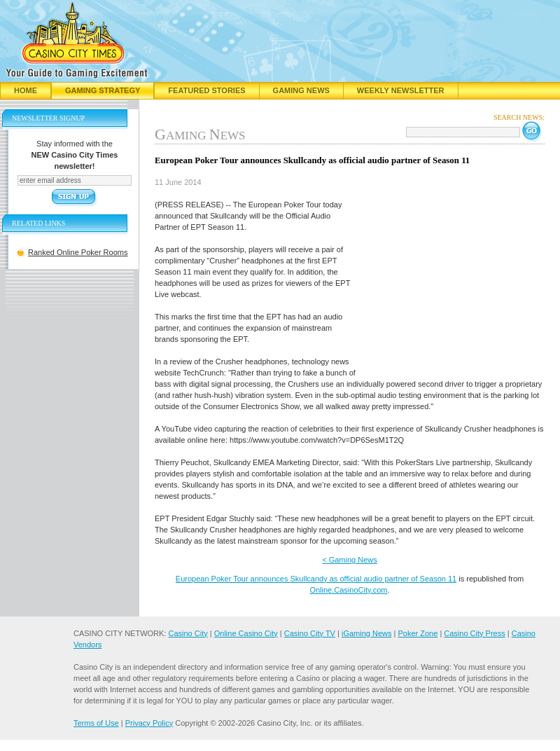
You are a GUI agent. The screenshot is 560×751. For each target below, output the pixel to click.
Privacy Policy (149, 723)
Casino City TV (310, 633)
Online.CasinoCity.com (348, 590)
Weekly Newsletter (401, 90)
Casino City (188, 633)
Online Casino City (246, 633)
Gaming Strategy (103, 90)
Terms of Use (96, 723)
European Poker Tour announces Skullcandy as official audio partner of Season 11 (316, 579)
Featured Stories (206, 90)
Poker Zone (418, 633)
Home (26, 90)
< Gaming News (350, 560)
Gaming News (301, 90)
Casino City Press (474, 633)
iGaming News (367, 633)
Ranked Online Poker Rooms (78, 252)
